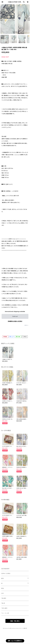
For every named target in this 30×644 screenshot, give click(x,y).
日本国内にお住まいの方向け (15, 321)
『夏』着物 (4, 598)
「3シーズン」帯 (5, 613)
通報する (26, 325)
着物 (2, 578)
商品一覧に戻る (15, 621)
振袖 (2, 588)
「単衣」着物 (4, 608)
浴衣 (2, 593)
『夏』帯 (3, 603)
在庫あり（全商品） (6, 573)
